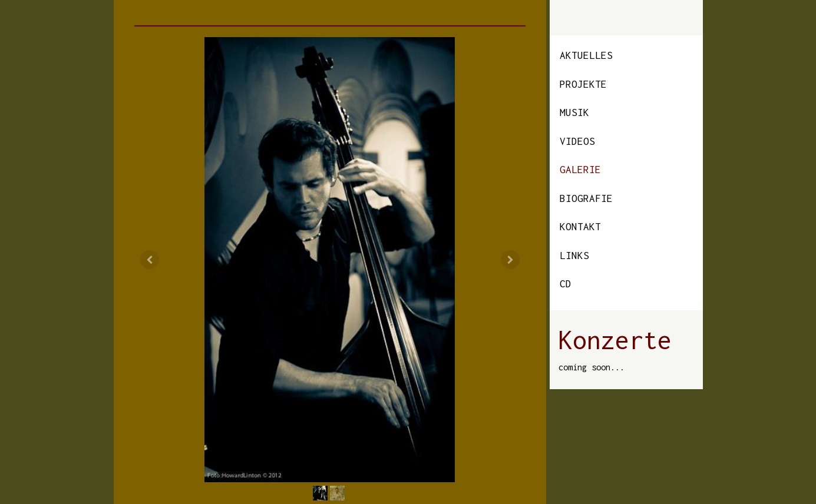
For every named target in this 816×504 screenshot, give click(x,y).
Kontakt (580, 227)
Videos (577, 141)
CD (566, 284)
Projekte (583, 84)
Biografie (586, 198)
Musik (574, 112)
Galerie (580, 170)
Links (574, 256)
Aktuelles (586, 55)
